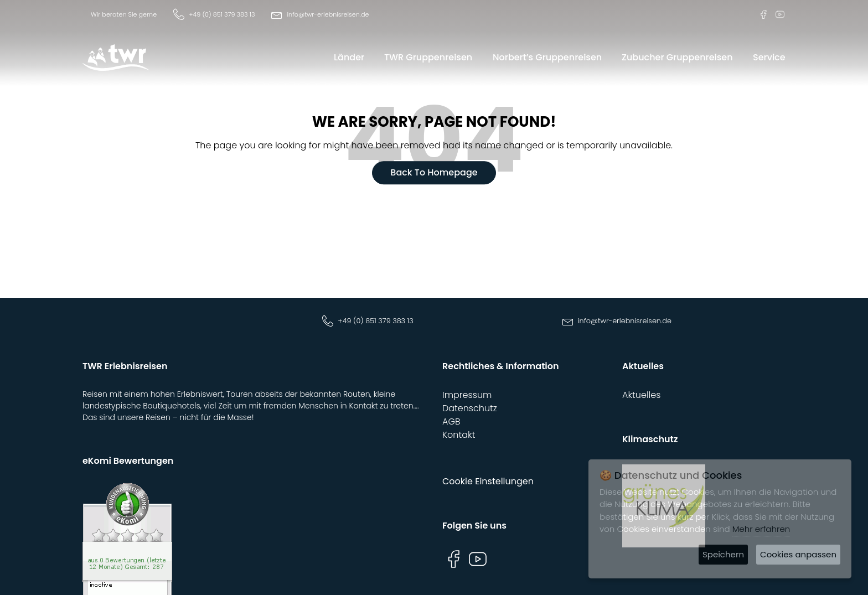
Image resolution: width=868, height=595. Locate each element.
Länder (349, 57)
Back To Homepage (434, 173)
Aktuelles (641, 395)
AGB (451, 421)
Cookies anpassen (798, 554)
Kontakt (459, 435)
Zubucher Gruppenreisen (677, 57)
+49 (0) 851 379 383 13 (222, 14)
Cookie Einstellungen (488, 481)
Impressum (467, 395)
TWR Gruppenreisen (428, 57)
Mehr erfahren (761, 529)
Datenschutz (470, 408)
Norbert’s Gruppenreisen (547, 57)
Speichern (723, 554)
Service (769, 57)
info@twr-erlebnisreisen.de (328, 14)
